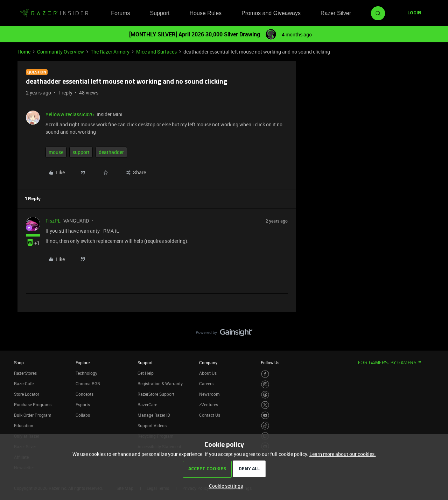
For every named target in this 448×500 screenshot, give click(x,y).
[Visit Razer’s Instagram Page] (265, 384)
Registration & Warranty (160, 383)
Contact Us (210, 415)
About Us (208, 373)
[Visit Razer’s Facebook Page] (265, 374)
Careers (206, 383)
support (81, 152)
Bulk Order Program (33, 415)
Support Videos (152, 425)
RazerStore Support (156, 394)
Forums (120, 13)
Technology (86, 373)
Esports (83, 404)
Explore (83, 362)
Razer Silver (336, 13)
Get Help (146, 373)
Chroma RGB (88, 383)
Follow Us (270, 362)
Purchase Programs (33, 404)
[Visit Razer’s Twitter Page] (265, 405)
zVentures (209, 404)
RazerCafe (24, 383)
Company (208, 362)
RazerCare (147, 404)
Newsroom (209, 394)
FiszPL (53, 221)
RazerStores (25, 373)
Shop (19, 362)
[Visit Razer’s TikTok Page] (265, 426)
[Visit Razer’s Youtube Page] (265, 416)
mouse (56, 152)
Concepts (85, 394)
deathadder (111, 152)
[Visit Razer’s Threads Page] (265, 395)
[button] (414, 13)
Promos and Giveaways (271, 13)
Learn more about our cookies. (343, 454)
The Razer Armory (110, 52)
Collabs (83, 415)
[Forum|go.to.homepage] (54, 13)
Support (160, 13)
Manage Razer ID (154, 415)
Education (24, 425)
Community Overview (61, 52)
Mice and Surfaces (156, 52)
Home (24, 52)
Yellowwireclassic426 (70, 114)
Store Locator (27, 394)
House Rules (205, 13)
